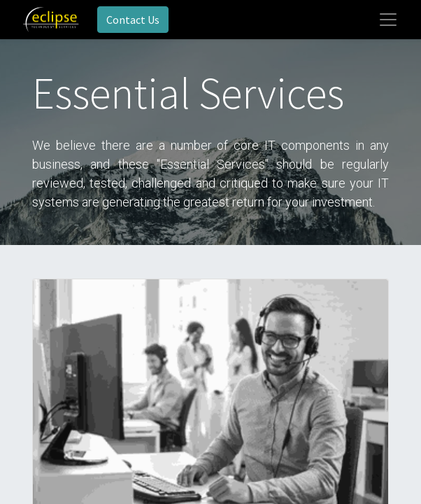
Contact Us (133, 20)
